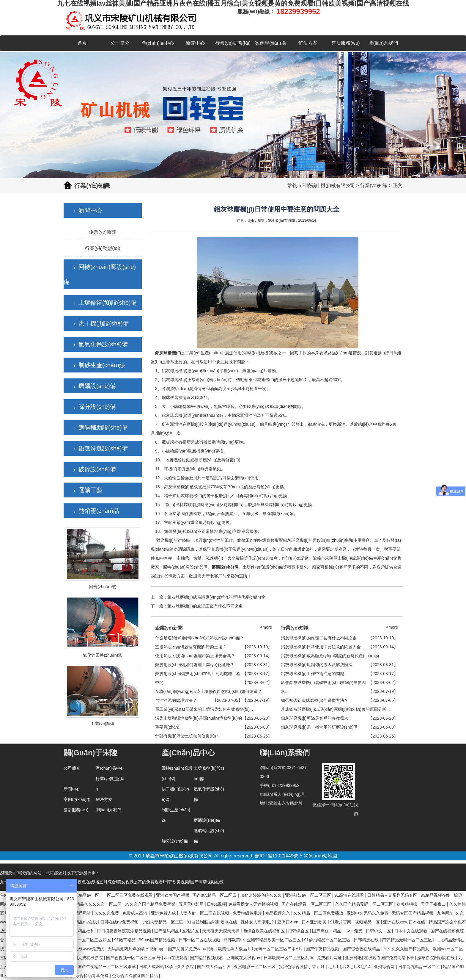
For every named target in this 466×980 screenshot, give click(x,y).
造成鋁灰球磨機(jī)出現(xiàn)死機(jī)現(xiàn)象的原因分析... (335, 709)
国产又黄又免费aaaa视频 (192, 949)
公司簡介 (120, 43)
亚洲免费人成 (164, 913)
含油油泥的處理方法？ (176, 700)
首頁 (82, 43)
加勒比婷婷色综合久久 (262, 895)
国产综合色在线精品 (362, 949)
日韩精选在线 (367, 940)
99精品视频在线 (436, 895)
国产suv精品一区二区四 (215, 895)
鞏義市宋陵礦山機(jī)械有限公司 (321, 185)
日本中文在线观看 (411, 931)
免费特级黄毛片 (248, 913)
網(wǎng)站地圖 (321, 856)
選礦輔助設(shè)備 (103, 428)
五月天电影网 (192, 904)
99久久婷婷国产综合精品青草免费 (78, 976)
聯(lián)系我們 (383, 43)
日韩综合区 (299, 931)
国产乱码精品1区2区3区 (177, 931)
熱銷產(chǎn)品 (99, 511)
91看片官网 (341, 922)
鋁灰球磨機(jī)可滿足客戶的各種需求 (314, 718)
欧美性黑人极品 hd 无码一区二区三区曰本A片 (261, 949)
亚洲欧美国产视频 (173, 895)
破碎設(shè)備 (97, 469)
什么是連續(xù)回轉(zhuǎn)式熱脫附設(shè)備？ (200, 638)
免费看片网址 (330, 958)
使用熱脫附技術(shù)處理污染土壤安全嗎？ (195, 656)
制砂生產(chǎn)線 (102, 365)
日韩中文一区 (379, 931)
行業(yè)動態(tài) (233, 43)
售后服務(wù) (345, 43)
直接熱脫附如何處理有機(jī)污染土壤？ (191, 647)
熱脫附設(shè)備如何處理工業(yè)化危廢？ (195, 665)
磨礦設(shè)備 (97, 386)
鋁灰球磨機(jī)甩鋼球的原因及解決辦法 (317, 665)
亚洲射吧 (353, 958)
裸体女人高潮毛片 (258, 922)
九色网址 (445, 913)
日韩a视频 (216, 904)
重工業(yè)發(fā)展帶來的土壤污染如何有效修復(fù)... (204, 709)
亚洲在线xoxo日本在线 (405, 922)
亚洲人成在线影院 (87, 958)
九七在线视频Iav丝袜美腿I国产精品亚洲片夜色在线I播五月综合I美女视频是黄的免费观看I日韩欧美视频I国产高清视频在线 (112, 882)
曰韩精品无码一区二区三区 (408, 940)
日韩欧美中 (234, 940)
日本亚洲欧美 (315, 922)
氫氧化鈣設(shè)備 (103, 344)
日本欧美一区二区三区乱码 (289, 958)
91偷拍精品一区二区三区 (328, 940)
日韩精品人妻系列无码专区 (393, 895)
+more (266, 627)
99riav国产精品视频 (158, 940)
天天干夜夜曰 (434, 904)
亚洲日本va (288, 922)
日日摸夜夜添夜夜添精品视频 (125, 931)
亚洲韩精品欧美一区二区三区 (274, 940)
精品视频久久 (278, 913)
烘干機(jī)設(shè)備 (104, 323)
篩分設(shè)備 (97, 407)
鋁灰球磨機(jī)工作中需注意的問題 (312, 674)
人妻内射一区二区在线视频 (205, 913)
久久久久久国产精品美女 (407, 949)
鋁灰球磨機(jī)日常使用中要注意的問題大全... (322, 647)
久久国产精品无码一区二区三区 (365, 904)
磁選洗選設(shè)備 (103, 448)
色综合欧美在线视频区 (265, 931)
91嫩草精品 (125, 940)
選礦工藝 (90, 490)
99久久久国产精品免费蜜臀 (151, 904)
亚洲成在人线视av (244, 958)
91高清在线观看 (350, 895)
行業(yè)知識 (374, 185)
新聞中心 (195, 43)
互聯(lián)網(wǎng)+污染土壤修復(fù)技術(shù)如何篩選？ (208, 691)
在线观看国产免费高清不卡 (390, 958)
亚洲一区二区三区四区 (91, 940)
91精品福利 (84, 931)
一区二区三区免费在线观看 (128, 895)
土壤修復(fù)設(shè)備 (108, 303)
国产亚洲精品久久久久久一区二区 (91, 904)
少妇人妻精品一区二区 (163, 922)
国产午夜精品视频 (323, 949)
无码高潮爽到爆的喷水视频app (137, 949)
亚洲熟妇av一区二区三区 (309, 895)
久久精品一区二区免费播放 (319, 913)
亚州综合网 (385, 967)
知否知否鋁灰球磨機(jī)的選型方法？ (314, 700)
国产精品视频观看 (207, 958)
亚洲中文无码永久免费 (368, 913)
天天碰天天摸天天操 (221, 931)
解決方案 (308, 43)
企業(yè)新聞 (103, 232)
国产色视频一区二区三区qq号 (134, 958)
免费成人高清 (136, 913)
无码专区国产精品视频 (413, 913)
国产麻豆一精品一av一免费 (338, 931)
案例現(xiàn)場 (270, 43)
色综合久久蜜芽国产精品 (136, 976)
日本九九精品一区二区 (420, 967)
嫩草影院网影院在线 (437, 958)
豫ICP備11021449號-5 (278, 856)
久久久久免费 (107, 913)
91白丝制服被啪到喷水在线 (213, 922)
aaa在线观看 (176, 958)
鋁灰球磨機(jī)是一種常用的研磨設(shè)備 (319, 727)
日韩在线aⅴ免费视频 (120, 922)
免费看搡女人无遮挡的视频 (254, 904)
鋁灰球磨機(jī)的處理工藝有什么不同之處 (205, 606)
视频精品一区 (368, 922)
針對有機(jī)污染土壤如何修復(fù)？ (188, 736)
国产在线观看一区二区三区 (307, 904)
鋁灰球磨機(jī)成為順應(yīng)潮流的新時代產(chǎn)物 (216, 597)
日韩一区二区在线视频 (200, 940)
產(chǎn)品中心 (158, 43)
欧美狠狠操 (407, 904)
